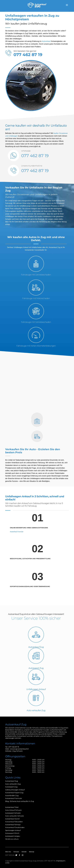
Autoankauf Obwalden (14, 822)
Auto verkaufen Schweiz (15, 816)
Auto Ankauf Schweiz (13, 810)
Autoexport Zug (36, 668)
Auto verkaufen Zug (36, 710)
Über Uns (8, 852)
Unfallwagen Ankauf (21, 247)
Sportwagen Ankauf (13, 830)
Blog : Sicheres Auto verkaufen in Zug (20, 801)
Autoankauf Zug (36, 647)
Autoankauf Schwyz (13, 825)
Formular (16, 852)
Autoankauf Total (12, 807)
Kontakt (24, 852)
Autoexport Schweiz (13, 813)
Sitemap (32, 852)
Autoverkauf (46, 41)
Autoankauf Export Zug (14, 793)
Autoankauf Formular (17, 532)
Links (7, 863)
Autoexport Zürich (12, 833)
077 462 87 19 (35, 156)
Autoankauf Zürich (12, 819)
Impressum (60, 861)
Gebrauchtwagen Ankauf (15, 790)
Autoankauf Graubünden (15, 827)
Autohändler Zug (12, 795)
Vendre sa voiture (12, 839)
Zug (14, 751)
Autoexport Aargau (13, 836)
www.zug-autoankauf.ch (19, 749)
